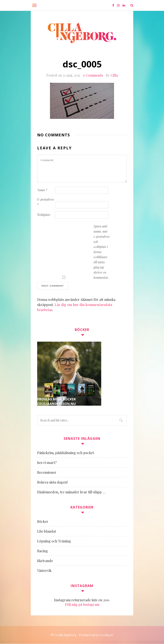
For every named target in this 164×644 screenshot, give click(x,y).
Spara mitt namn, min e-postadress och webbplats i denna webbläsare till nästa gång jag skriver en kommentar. (102, 252)
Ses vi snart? (47, 463)
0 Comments (93, 75)
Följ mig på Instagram (82, 604)
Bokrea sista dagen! (52, 482)
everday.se (106, 635)
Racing (42, 551)
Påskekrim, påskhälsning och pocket (66, 453)
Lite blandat (47, 531)
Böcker (43, 521)
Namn (42, 190)
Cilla (114, 75)
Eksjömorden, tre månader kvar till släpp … (71, 492)
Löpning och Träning (54, 541)
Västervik (44, 570)
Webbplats (44, 215)
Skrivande (45, 561)
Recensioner (47, 472)
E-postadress (45, 202)
